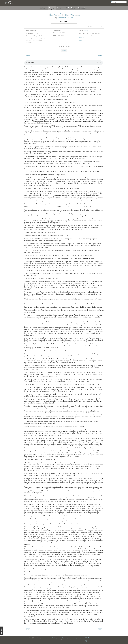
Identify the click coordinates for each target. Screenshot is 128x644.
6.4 (66, 32)
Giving (86, 642)
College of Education (66, 639)
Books (52, 8)
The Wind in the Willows (64, 15)
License (87, 638)
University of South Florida (77, 639)
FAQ (86, 640)
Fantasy (86, 31)
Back (28, 56)
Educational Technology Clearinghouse (60, 638)
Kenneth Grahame (65, 18)
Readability (83, 8)
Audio (64, 51)
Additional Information (96, 27)
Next (100, 56)
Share (81, 41)
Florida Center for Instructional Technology (53, 639)
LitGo (7, 3)
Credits (87, 639)
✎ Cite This (82, 38)
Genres (60, 8)
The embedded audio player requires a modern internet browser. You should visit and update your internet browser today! (64, 63)
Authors (43, 8)
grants (80, 638)
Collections (71, 8)
